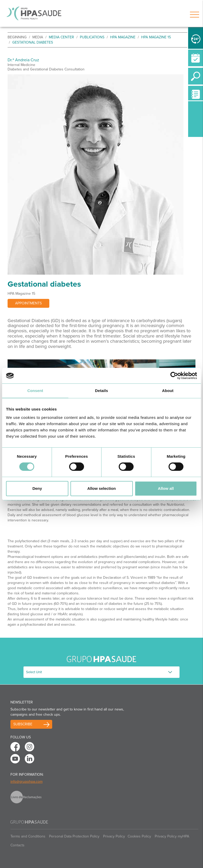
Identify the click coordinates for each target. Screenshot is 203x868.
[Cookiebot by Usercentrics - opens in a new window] (174, 376)
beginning (17, 37)
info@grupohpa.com (26, 782)
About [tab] (168, 391)
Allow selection (101, 488)
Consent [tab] (35, 391)
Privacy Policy (114, 836)
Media (38, 37)
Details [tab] (102, 391)
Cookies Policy (139, 836)
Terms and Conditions (28, 836)
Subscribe (23, 724)
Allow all (166, 488)
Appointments (28, 303)
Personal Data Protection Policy (74, 836)
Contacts (17, 845)
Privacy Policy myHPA (172, 836)
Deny (37, 488)
